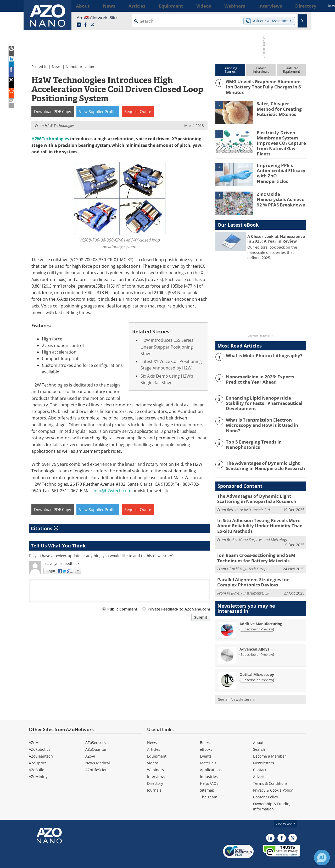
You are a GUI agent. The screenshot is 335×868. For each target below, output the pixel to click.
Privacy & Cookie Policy (273, 778)
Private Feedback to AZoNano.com (179, 609)
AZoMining (38, 764)
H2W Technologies (50, 139)
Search (259, 737)
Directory (155, 771)
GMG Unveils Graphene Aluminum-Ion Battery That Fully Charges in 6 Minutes (265, 84)
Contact (260, 757)
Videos (153, 751)
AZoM (34, 730)
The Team (209, 785)
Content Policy (266, 785)
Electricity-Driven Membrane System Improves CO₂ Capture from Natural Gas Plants (281, 138)
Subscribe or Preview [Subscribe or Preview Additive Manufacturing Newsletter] (257, 617)
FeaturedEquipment (292, 70)
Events (206, 744)
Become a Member (270, 744)
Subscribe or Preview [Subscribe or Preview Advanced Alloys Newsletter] (257, 642)
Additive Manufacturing (261, 611)
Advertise (261, 764)
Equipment (157, 744)
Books (205, 730)
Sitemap (207, 778)
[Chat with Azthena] (322, 858)
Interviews (156, 764)
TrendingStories (230, 70)
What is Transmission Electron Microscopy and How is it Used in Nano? (265, 416)
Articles (154, 737)
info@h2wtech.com (113, 491)
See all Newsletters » (236, 687)
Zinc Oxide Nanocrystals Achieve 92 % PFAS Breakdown (281, 194)
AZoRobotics (40, 737)
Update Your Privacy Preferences (68, 861)
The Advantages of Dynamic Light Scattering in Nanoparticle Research (262, 458)
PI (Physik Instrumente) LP (248, 581)
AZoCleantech (41, 744)
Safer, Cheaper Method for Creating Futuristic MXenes (280, 107)
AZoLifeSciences (99, 757)
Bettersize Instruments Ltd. (249, 502)
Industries (209, 764)
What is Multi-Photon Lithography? (260, 351)
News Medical (98, 751)
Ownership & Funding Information (272, 794)
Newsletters (264, 751)
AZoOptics (38, 751)
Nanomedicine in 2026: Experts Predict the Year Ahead (264, 374)
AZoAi (90, 744)
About (258, 730)
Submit (201, 617)
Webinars (155, 757)
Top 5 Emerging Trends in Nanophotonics (251, 437)
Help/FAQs (209, 771)
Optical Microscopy (257, 662)
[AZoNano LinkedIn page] (79, 25)
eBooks (206, 737)
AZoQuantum (97, 737)
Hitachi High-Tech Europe (248, 558)
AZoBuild (37, 757)
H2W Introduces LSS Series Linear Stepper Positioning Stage (167, 347)
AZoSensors (96, 730)
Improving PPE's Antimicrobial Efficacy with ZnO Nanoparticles (280, 165)
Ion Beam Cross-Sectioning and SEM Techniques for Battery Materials (252, 547)
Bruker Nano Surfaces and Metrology (257, 530)
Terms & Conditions (270, 771)
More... (299, 6)
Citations (45, 528)
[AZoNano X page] (92, 25)
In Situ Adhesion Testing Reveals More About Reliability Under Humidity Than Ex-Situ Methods (261, 517)
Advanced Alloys (254, 637)
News (57, 67)
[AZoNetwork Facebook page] (86, 25)
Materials (208, 751)
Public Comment (122, 609)
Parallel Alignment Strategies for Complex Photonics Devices (259, 571)
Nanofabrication (80, 67)
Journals (154, 778)
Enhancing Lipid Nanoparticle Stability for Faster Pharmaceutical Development (266, 395)
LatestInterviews (261, 70)
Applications (211, 757)
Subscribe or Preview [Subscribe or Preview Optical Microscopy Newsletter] (257, 667)
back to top (286, 811)
